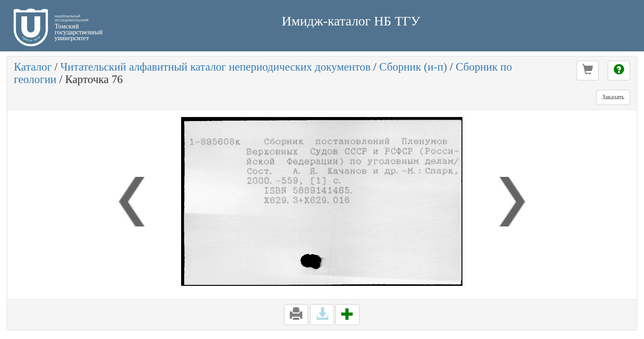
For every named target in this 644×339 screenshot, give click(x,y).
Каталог (33, 67)
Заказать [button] (613, 97)
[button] (588, 71)
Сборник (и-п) (413, 67)
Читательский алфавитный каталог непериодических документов (215, 67)
